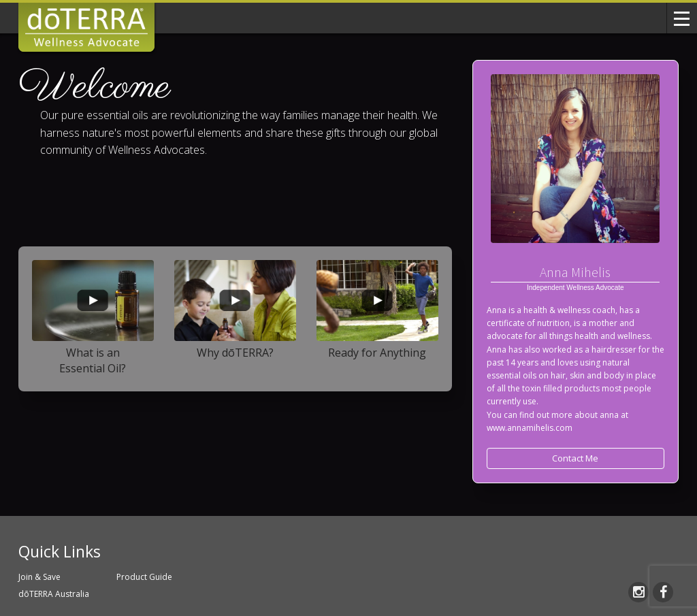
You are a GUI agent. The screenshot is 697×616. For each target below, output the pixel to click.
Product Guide (144, 577)
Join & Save (39, 577)
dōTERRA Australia (54, 594)
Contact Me (575, 458)
